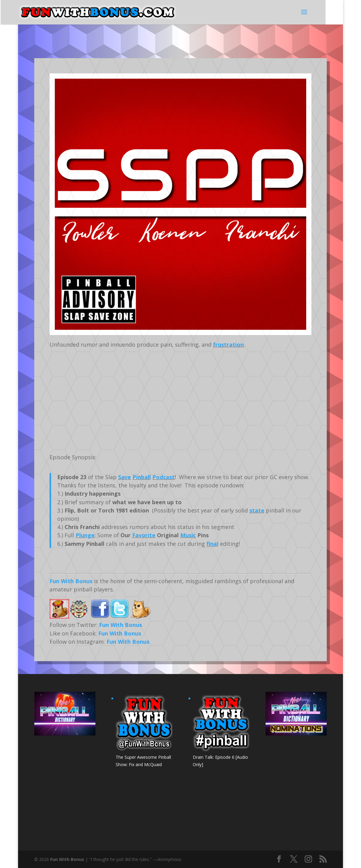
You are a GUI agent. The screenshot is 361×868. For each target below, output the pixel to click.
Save (125, 477)
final (212, 544)
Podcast (164, 477)
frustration (228, 345)
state (257, 510)
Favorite (144, 535)
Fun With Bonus (71, 581)
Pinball (142, 477)
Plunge (85, 535)
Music (188, 535)
